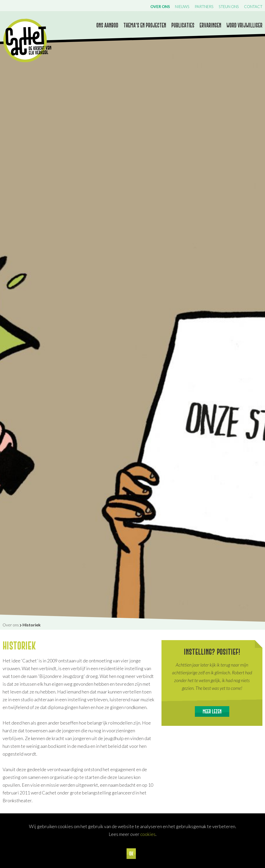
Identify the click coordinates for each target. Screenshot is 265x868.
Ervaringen (210, 25)
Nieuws (182, 6)
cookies (148, 834)
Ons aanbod (107, 25)
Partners (204, 6)
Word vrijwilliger (244, 25)
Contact (253, 6)
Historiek (32, 625)
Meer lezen (212, 711)
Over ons (160, 6)
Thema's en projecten (145, 25)
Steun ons (229, 6)
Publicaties (183, 25)
